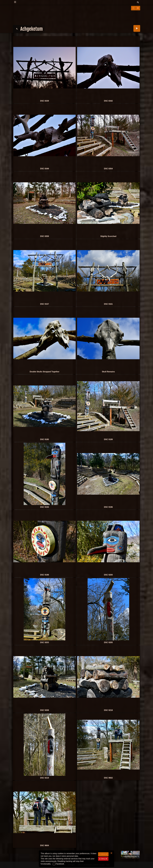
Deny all (104, 859)
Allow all (104, 854)
